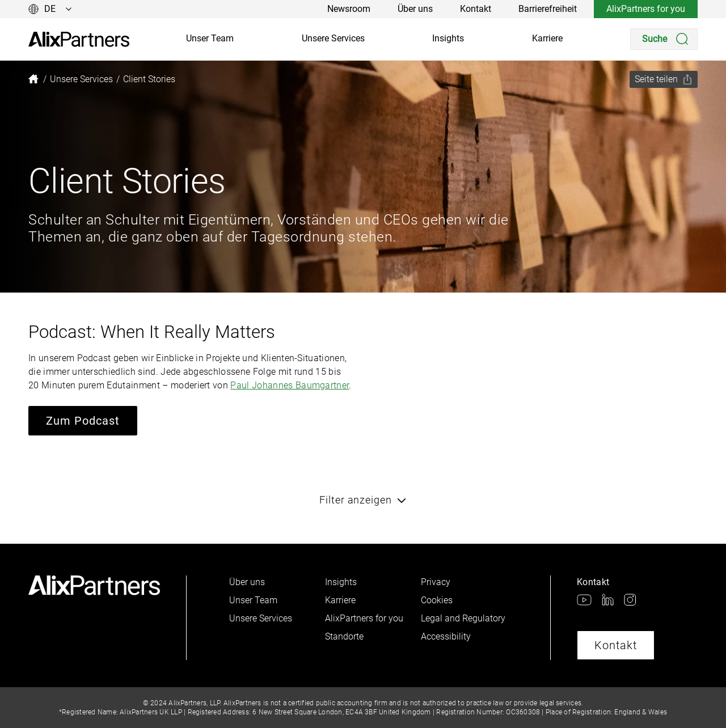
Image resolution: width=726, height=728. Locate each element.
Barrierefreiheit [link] (548, 9)
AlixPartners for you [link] (646, 9)
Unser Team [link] (210, 38)
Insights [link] (448, 38)
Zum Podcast (83, 421)
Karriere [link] (547, 38)
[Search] (664, 39)
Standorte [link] (344, 636)
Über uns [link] (415, 9)
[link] (79, 39)
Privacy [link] (436, 582)
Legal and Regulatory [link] (463, 618)
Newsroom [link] (349, 9)
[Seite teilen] (664, 79)
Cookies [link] (437, 600)
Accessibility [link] (446, 636)
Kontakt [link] (476, 9)
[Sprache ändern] (50, 9)
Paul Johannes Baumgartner (290, 385)
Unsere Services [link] (333, 38)
